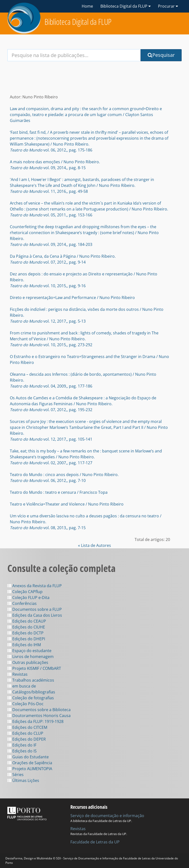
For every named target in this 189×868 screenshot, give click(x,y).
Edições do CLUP (25, 733)
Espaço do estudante (29, 651)
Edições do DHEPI (26, 639)
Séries (16, 775)
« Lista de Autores (94, 545)
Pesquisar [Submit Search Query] (161, 55)
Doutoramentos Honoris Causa (39, 716)
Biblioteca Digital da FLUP (78, 22)
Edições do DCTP (25, 633)
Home (87, 6)
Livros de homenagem (31, 657)
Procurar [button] (168, 6)
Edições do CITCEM (27, 727)
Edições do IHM (24, 645)
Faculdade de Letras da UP (95, 842)
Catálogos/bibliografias (31, 692)
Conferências (22, 603)
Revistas (17, 674)
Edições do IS (22, 751)
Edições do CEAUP (27, 621)
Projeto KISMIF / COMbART (34, 668)
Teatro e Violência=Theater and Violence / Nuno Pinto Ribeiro (67, 504)
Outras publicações (28, 662)
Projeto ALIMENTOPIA (30, 769)
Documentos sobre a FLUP (35, 609)
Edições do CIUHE (26, 627)
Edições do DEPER (27, 739)
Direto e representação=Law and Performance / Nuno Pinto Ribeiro (72, 298)
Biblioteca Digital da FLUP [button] (126, 6)
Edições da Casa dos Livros (35, 615)
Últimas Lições (23, 780)
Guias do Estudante (28, 757)
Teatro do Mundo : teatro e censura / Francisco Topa (59, 492)
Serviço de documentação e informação (107, 816)
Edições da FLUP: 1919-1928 (35, 721)
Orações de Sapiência (30, 763)
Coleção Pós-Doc (25, 704)
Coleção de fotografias (31, 698)
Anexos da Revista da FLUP (35, 586)
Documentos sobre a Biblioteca (39, 710)
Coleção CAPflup (25, 592)
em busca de (22, 686)
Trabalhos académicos (31, 680)
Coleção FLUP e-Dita (28, 598)
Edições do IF (22, 745)
